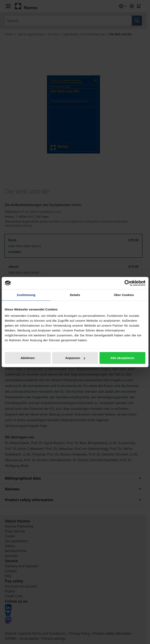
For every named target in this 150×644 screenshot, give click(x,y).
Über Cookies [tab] (124, 295)
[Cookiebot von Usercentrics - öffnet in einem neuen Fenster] (127, 283)
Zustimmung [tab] (26, 295)
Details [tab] (75, 295)
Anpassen (75, 358)
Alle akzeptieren (122, 358)
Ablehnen (28, 358)
